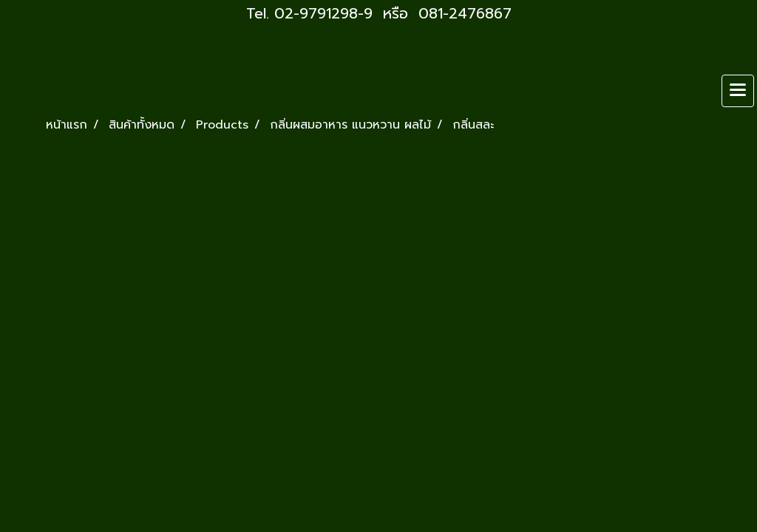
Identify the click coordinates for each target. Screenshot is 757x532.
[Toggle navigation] (738, 91)
